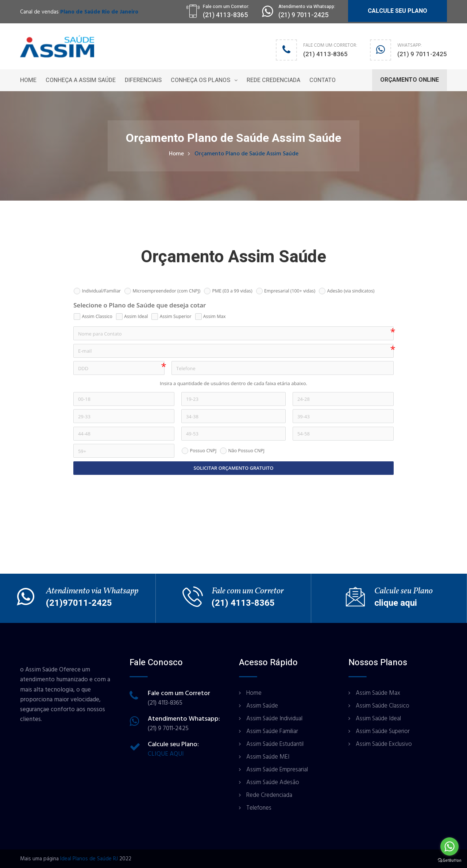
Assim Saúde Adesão (273, 782)
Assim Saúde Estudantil (275, 744)
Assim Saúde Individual (274, 718)
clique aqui (396, 603)
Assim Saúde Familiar (272, 731)
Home (28, 80)
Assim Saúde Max (378, 693)
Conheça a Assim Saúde (81, 80)
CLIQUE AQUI (166, 754)
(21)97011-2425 (79, 603)
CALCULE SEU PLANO (397, 11)
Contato (323, 80)
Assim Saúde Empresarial (277, 770)
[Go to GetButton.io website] (449, 861)
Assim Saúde (262, 706)
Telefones (259, 808)
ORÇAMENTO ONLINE (410, 80)
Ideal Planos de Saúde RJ (89, 859)
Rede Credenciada (273, 80)
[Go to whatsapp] (449, 846)
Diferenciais (143, 80)
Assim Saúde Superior (383, 731)
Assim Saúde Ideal (378, 718)
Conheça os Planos (200, 80)
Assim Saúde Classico (383, 706)
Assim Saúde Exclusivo (384, 744)
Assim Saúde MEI (268, 757)
